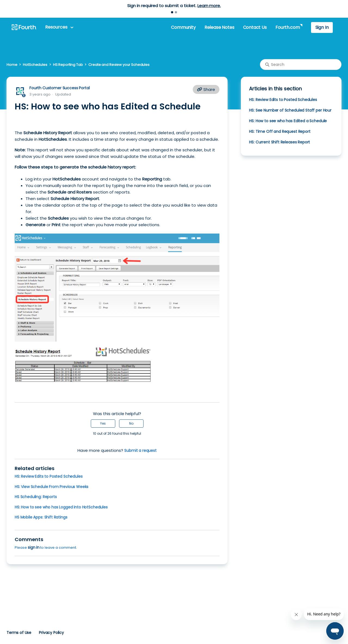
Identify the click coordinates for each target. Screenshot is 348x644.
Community (183, 27)
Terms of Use (19, 633)
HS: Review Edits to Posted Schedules (49, 476)
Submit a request (140, 450)
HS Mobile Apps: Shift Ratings (41, 517)
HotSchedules (35, 65)
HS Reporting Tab (68, 65)
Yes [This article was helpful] (103, 423)
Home (12, 65)
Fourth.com (288, 27)
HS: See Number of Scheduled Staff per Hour (290, 110)
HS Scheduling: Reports (36, 497)
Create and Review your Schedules (119, 65)
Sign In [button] (322, 27)
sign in (34, 547)
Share (206, 89)
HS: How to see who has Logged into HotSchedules (61, 507)
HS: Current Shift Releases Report (279, 142)
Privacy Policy (51, 633)
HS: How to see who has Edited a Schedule (288, 121)
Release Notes (219, 27)
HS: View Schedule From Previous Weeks (52, 487)
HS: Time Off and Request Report (280, 131)
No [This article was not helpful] (131, 423)
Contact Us (255, 27)
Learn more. (209, 6)
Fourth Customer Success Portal (59, 88)
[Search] (301, 65)
